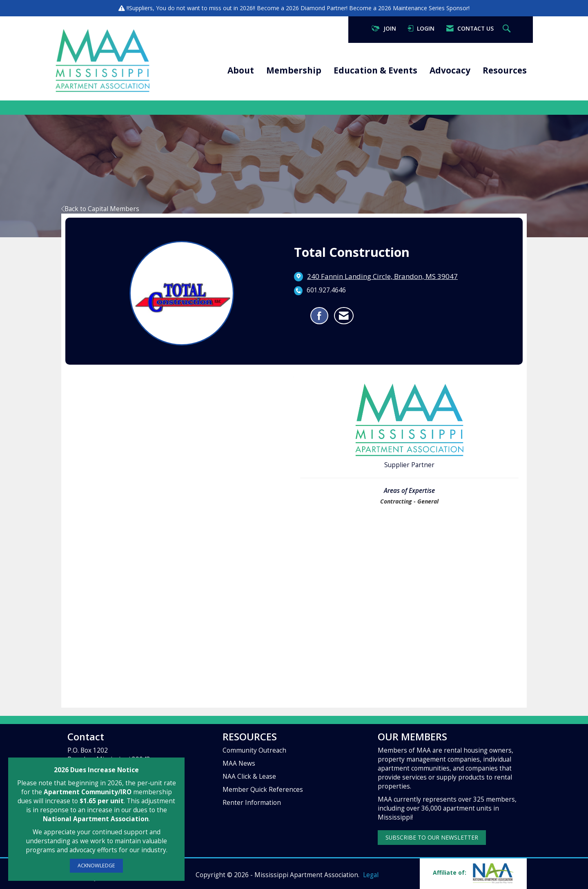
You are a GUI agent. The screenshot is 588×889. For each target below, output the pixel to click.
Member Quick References (263, 790)
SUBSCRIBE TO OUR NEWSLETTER (432, 837)
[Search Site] (508, 29)
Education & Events (375, 70)
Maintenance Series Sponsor (431, 8)
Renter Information (252, 803)
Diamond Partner (323, 8)
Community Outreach (254, 750)
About (241, 70)
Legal (371, 875)
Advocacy (450, 70)
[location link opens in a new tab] (382, 276)
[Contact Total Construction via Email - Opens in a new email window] (344, 316)
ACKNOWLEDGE (96, 866)
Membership (294, 70)
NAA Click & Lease (249, 776)
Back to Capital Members (100, 209)
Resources (505, 70)
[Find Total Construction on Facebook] (319, 316)
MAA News (239, 763)
